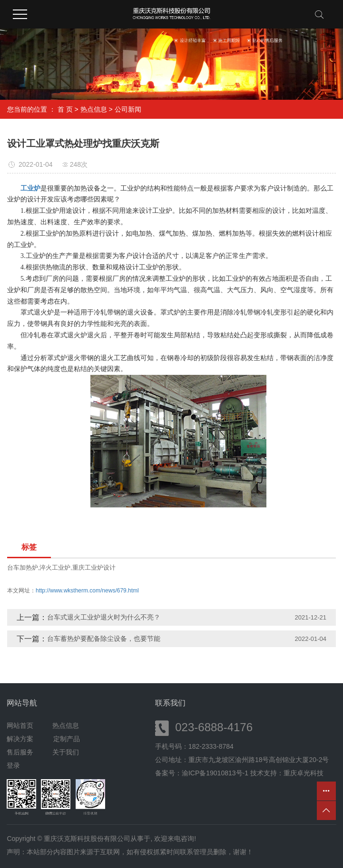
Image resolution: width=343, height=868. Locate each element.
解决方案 (23, 739)
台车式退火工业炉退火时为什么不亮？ (104, 617)
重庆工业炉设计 (94, 568)
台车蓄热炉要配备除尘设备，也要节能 (104, 639)
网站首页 (20, 725)
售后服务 (20, 752)
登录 (13, 765)
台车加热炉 (23, 568)
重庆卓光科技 (304, 773)
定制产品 (67, 739)
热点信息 (94, 109)
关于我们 (66, 752)
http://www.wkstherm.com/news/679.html (87, 591)
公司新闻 (128, 109)
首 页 (65, 109)
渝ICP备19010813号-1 (215, 773)
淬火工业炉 (55, 568)
